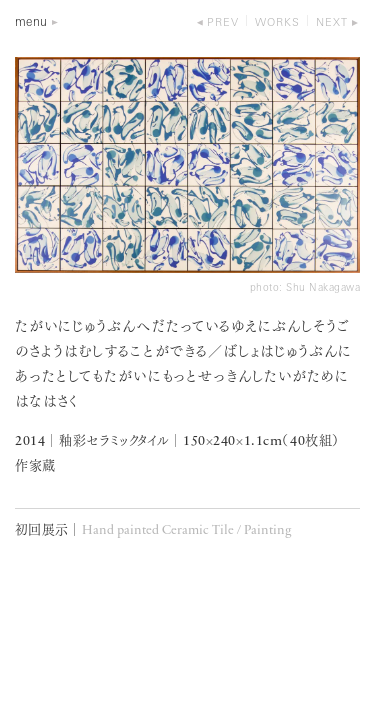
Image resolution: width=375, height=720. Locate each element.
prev (223, 23)
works (277, 23)
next (332, 23)
